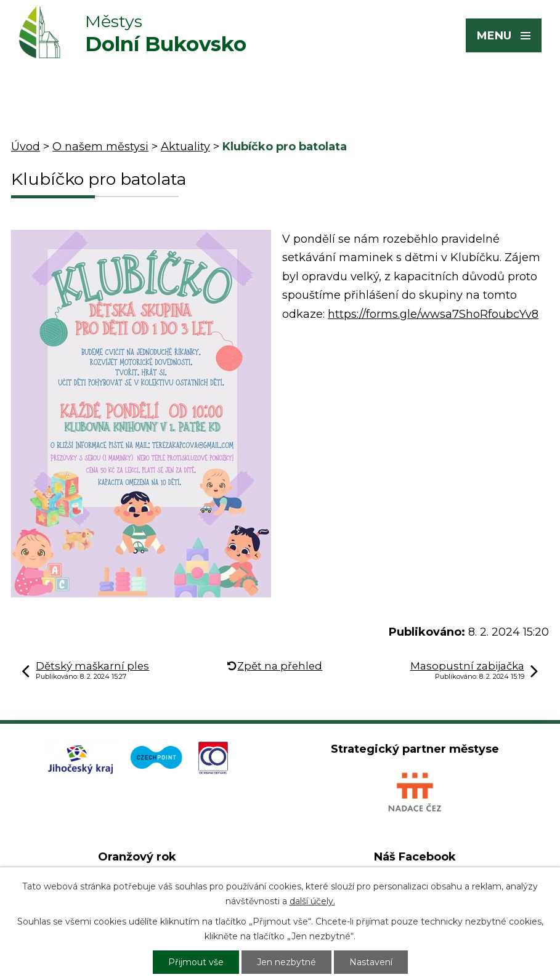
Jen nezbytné (286, 962)
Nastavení (371, 962)
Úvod (26, 147)
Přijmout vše (196, 962)
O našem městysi (100, 147)
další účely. (312, 901)
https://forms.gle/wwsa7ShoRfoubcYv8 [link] (433, 314)
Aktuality (185, 147)
